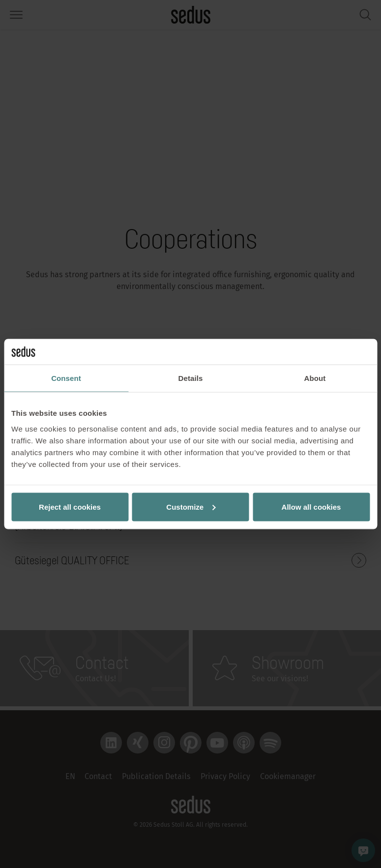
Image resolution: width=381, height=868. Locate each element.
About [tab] (315, 378)
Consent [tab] (66, 378)
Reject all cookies (70, 506)
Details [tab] (191, 378)
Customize (191, 506)
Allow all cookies (311, 506)
